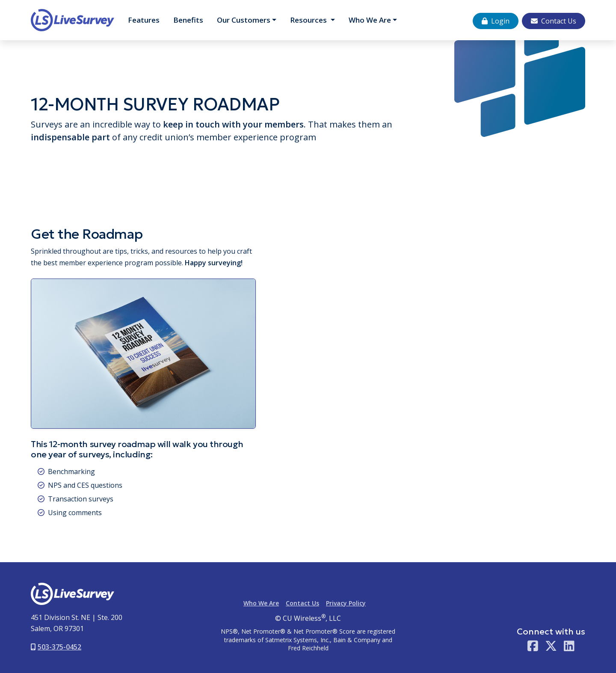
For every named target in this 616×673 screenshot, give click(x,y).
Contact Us (554, 21)
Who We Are (370, 20)
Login (496, 21)
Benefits (188, 20)
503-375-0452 (56, 647)
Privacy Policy (346, 603)
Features (144, 20)
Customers (244, 20)
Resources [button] (309, 20)
